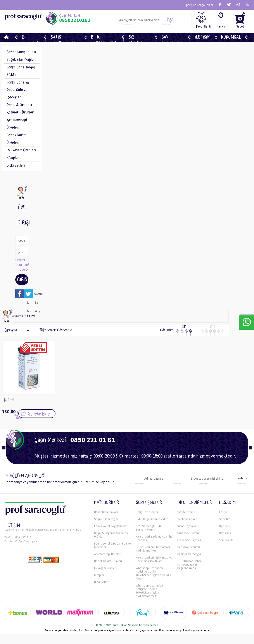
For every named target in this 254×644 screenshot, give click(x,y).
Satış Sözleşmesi (147, 512)
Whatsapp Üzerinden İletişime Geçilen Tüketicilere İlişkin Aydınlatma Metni (149, 591)
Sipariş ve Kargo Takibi (198, 5)
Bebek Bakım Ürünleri (16, 139)
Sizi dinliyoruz (139, 37)
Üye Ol (24, 269)
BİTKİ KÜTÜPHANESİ (104, 37)
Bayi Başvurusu (172, 37)
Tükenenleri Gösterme (53, 330)
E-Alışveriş (31, 37)
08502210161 (75, 20)
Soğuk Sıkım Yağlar (21, 60)
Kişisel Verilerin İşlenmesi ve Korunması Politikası (154, 559)
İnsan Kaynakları (188, 526)
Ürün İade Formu (188, 533)
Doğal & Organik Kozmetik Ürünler (111, 535)
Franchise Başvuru (189, 540)
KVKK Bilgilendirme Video (152, 519)
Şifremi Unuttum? (22, 262)
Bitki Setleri (16, 165)
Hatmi (8, 401)
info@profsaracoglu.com (28, 541)
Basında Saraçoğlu (189, 554)
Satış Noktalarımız (65, 37)
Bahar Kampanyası (21, 52)
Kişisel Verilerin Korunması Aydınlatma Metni (153, 549)
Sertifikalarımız (187, 519)
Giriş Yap (22, 280)
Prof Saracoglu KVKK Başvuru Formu (149, 528)
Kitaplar (13, 158)
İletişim (203, 37)
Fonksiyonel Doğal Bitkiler (111, 526)
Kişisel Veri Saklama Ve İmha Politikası (154, 538)
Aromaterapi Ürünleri (17, 124)
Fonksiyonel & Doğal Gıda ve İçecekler (112, 545)
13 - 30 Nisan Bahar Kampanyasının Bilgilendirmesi (189, 564)
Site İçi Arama (186, 512)
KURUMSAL (231, 37)
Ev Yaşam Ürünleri (105, 568)
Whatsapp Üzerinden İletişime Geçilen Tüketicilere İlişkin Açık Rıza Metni (153, 573)
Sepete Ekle (39, 414)
